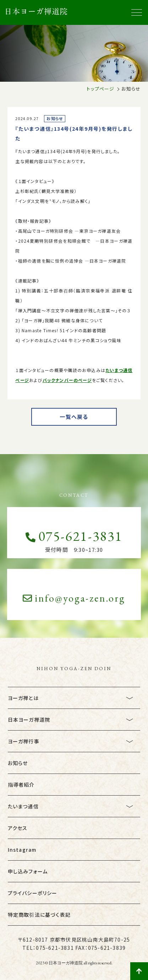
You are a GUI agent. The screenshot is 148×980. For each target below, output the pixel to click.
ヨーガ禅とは (23, 698)
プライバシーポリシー (33, 893)
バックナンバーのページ (67, 380)
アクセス (18, 828)
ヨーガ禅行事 (24, 741)
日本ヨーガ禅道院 (29, 720)
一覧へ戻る (74, 417)
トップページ (100, 89)
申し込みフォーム (28, 871)
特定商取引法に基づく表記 (39, 915)
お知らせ (18, 763)
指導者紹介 (21, 785)
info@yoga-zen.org (74, 598)
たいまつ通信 (23, 806)
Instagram (22, 850)
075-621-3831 (74, 536)
